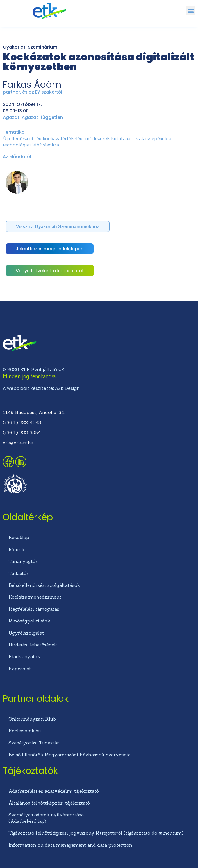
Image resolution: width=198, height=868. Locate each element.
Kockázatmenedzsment (35, 597)
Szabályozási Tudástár (34, 743)
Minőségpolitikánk (29, 621)
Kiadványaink (24, 656)
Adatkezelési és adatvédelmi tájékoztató (54, 791)
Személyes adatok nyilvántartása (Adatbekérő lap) (46, 818)
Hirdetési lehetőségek (33, 645)
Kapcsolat (20, 669)
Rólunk (16, 549)
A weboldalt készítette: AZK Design (41, 388)
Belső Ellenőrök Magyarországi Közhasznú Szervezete (70, 755)
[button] (191, 11)
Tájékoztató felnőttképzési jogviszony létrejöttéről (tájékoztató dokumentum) (96, 833)
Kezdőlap (19, 537)
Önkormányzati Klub (32, 719)
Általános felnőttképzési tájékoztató (49, 803)
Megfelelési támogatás (34, 609)
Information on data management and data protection (70, 845)
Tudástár (18, 573)
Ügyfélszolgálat (26, 633)
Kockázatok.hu (25, 731)
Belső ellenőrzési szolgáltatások (44, 585)
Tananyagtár (23, 561)
